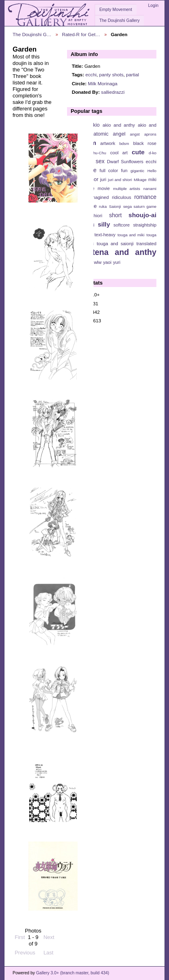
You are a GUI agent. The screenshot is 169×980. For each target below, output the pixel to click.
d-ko (153, 153)
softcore (121, 225)
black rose (145, 143)
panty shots (111, 74)
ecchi (91, 74)
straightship (145, 225)
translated (146, 244)
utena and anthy (122, 252)
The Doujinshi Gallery (119, 21)
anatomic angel (107, 134)
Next (49, 934)
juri (103, 179)
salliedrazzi (113, 92)
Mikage (140, 180)
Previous (25, 949)
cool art (119, 153)
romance (145, 197)
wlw (98, 262)
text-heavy (105, 235)
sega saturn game (140, 206)
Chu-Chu (98, 153)
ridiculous (121, 197)
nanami (150, 189)
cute (138, 152)
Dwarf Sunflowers (125, 162)
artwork (108, 143)
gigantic (137, 171)
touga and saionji (115, 244)
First (20, 934)
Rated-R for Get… (81, 34)
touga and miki (131, 235)
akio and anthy (119, 125)
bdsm (124, 144)
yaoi (107, 262)
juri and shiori (120, 180)
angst (135, 134)
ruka (103, 206)
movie (104, 188)
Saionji (115, 206)
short (115, 215)
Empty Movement (116, 10)
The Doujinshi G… (32, 34)
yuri (117, 262)
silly (104, 224)
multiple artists (127, 189)
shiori (97, 216)
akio (95, 125)
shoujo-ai (142, 215)
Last (49, 949)
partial (132, 74)
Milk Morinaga (103, 83)
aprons (150, 134)
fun (124, 171)
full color (109, 171)
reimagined (97, 197)
